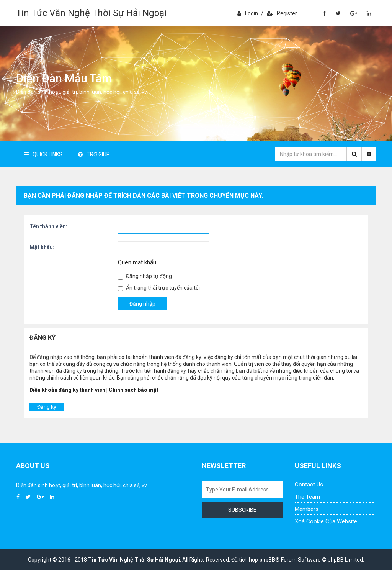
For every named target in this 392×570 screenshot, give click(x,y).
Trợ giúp (94, 154)
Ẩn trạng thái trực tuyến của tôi (159, 288)
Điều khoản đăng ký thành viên (67, 390)
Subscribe (242, 510)
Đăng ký (47, 407)
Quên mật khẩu (137, 262)
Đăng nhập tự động (145, 276)
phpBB (267, 560)
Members (307, 509)
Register (282, 13)
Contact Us (309, 485)
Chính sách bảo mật (134, 390)
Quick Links (43, 154)
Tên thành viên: (48, 226)
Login (248, 13)
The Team (307, 497)
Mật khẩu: (42, 247)
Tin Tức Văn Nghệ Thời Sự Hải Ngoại (91, 13)
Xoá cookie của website (326, 521)
